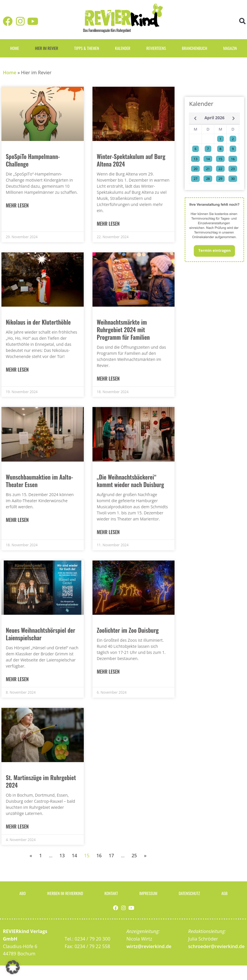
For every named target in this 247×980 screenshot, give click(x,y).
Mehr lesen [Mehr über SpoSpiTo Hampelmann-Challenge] (17, 206)
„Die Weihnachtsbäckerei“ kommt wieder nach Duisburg (130, 481)
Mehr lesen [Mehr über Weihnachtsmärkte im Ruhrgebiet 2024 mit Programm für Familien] (108, 379)
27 (196, 179)
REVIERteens (156, 48)
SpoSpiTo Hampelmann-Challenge (33, 160)
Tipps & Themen (87, 48)
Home (14, 48)
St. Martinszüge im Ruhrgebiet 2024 (41, 781)
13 (62, 856)
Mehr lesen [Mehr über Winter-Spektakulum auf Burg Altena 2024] (108, 224)
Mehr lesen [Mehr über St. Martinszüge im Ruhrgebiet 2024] (17, 827)
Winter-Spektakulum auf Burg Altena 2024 (131, 160)
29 (220, 179)
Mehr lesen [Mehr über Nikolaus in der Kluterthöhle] (17, 370)
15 (220, 159)
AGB (225, 893)
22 (220, 169)
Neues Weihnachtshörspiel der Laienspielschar (40, 634)
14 (75, 856)
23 (233, 169)
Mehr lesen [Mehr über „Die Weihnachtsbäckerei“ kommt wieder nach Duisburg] (108, 532)
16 (99, 856)
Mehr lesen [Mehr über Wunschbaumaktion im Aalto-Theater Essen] (17, 520)
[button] (242, 21)
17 (111, 856)
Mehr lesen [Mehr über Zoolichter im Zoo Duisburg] (108, 672)
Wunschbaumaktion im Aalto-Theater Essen (39, 481)
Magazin (230, 48)
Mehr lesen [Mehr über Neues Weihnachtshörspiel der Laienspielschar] (17, 679)
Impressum (148, 893)
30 (233, 179)
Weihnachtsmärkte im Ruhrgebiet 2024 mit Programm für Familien (123, 330)
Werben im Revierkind (65, 893)
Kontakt (111, 893)
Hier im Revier (47, 48)
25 (134, 856)
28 (208, 179)
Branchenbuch (194, 48)
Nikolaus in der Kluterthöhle (38, 322)
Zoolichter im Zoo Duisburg (128, 630)
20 (196, 169)
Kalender (123, 48)
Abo (23, 893)
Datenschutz (189, 893)
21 (208, 169)
